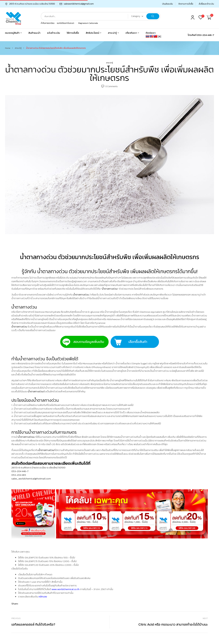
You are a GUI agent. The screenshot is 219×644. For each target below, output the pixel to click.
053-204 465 (19, 475)
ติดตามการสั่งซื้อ (186, 4)
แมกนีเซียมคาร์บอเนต (66, 23)
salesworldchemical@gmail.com (79, 4)
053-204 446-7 (20, 471)
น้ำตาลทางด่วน (110, 289)
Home (8, 48)
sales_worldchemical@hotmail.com (31, 479)
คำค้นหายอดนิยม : (48, 23)
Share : (15, 604)
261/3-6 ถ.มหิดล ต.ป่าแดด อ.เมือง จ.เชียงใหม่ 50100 (30, 4)
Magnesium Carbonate (88, 23)
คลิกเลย (43, 596)
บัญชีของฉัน (167, 4)
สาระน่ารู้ (18, 48)
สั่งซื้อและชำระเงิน (206, 4)
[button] (209, 18)
